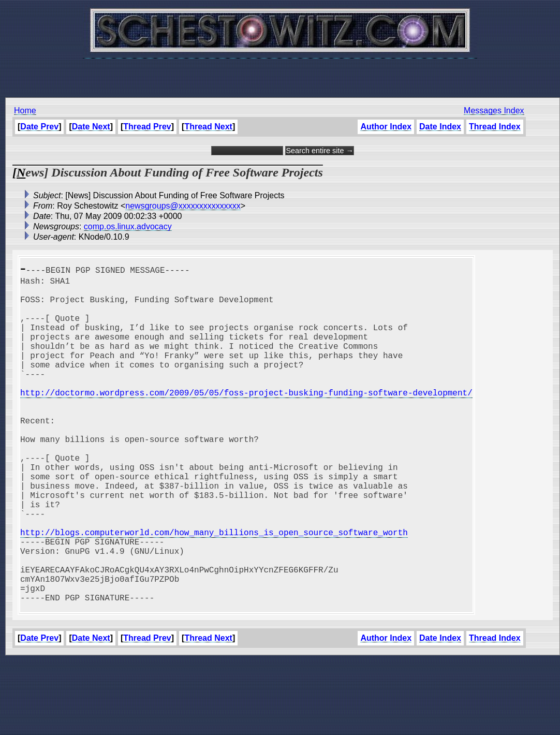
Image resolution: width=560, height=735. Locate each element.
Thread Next (208, 127)
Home (25, 111)
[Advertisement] (280, 72)
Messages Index (494, 111)
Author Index (386, 127)
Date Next (91, 127)
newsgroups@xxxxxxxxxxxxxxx (183, 206)
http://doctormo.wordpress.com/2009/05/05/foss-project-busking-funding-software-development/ (246, 419)
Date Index (440, 127)
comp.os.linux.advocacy (128, 226)
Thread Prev (147, 127)
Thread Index (495, 127)
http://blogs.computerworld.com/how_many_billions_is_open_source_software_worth (214, 590)
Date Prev (39, 127)
